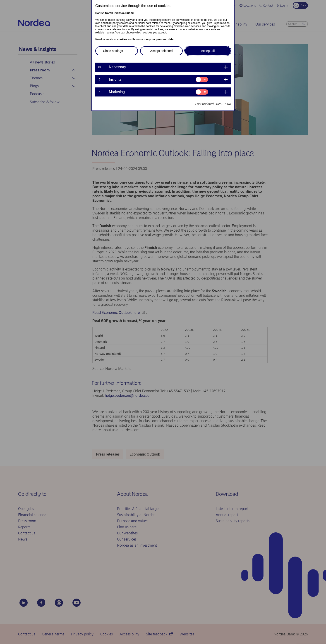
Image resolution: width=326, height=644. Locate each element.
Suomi (130, 13)
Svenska (119, 13)
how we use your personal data (153, 39)
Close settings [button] (113, 51)
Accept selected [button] (162, 51)
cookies (122, 39)
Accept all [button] (208, 51)
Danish (100, 13)
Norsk (109, 13)
